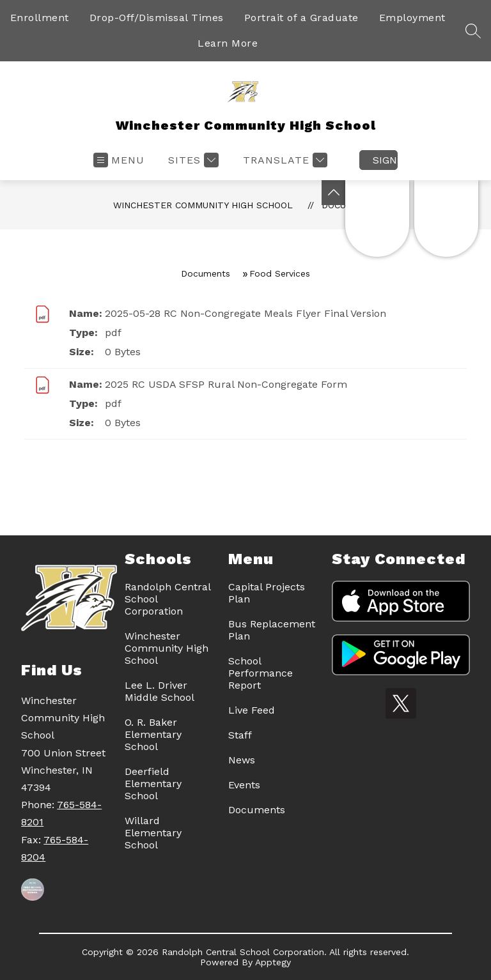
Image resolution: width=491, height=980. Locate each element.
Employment (412, 18)
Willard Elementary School (153, 833)
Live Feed (252, 710)
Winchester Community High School (203, 205)
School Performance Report (261, 673)
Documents (206, 273)
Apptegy (273, 962)
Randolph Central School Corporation (168, 599)
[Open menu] (119, 160)
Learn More (228, 43)
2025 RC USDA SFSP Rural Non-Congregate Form (226, 384)
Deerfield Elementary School (153, 784)
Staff (240, 735)
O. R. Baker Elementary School (153, 734)
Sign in (385, 160)
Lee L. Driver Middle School (160, 691)
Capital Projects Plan (267, 593)
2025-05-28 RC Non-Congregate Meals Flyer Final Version (245, 313)
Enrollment (40, 18)
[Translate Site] (284, 160)
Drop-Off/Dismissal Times (157, 18)
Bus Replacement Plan (272, 630)
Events (244, 785)
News (242, 760)
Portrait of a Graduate (301, 18)
